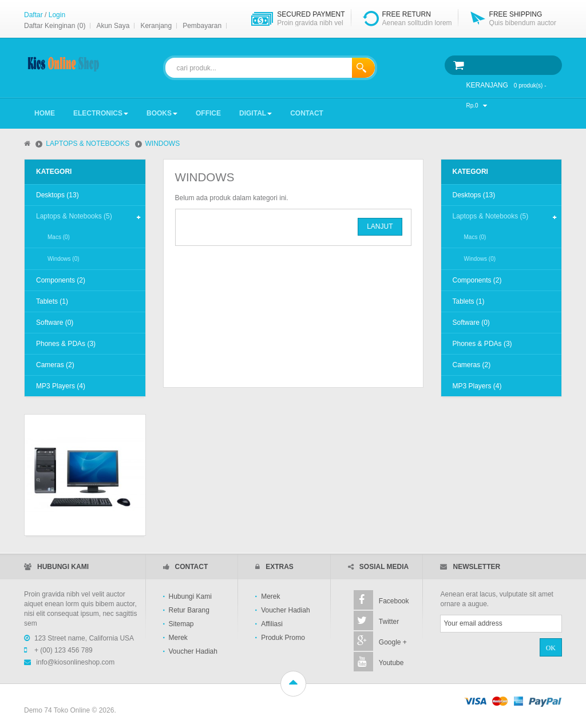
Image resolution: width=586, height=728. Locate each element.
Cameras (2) (55, 365)
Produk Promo (283, 638)
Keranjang (156, 26)
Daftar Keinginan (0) (55, 26)
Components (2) (61, 280)
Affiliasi (272, 624)
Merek (178, 638)
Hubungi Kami (190, 596)
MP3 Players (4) (61, 386)
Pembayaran (202, 26)
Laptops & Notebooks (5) (74, 216)
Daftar (33, 15)
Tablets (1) (52, 301)
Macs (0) (59, 237)
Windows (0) (64, 259)
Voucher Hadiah (193, 651)
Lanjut (380, 226)
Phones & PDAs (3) (66, 344)
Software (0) (55, 323)
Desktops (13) (58, 195)
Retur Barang (189, 610)
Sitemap (181, 624)
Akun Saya (113, 26)
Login (57, 15)
